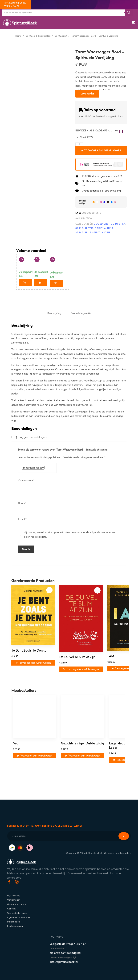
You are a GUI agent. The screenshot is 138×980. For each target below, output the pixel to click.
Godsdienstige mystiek (110, 224)
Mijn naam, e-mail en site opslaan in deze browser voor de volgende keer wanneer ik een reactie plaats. (70, 533)
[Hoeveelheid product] (79, 144)
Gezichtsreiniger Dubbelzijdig (83, 752)
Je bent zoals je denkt (29, 649)
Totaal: (80, 137)
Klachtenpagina (15, 924)
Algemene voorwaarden (19, 915)
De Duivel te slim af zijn (77, 655)
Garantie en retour (17, 902)
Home (18, 36)
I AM (111, 654)
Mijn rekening (14, 893)
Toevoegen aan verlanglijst (49, 588)
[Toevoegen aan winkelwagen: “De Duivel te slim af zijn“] (81, 667)
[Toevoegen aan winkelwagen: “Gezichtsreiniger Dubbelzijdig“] (83, 764)
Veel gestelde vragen (17, 911)
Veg (16, 753)
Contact (11, 907)
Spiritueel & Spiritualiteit (38, 36)
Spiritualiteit (61, 36)
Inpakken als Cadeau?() (97, 131)
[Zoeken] (129, 13)
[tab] (54, 311)
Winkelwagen (14, 898)
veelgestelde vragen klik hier (68, 942)
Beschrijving (54, 311)
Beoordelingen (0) (81, 311)
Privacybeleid (14, 920)
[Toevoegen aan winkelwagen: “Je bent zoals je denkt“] (33, 661)
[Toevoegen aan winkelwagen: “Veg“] (35, 765)
